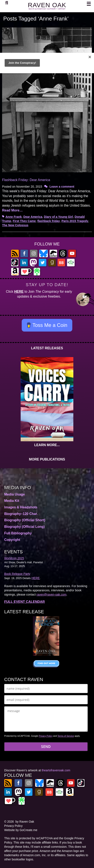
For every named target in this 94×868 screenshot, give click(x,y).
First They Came (24, 221)
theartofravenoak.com (56, 770)
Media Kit (12, 501)
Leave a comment (62, 187)
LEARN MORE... (47, 445)
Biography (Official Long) (24, 527)
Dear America (33, 217)
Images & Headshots (21, 507)
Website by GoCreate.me (21, 830)
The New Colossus (15, 225)
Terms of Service (66, 736)
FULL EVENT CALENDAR (25, 602)
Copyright (12, 540)
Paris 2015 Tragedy (75, 221)
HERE (19, 292)
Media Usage (15, 494)
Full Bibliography (18, 533)
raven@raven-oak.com (51, 594)
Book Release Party (17, 574)
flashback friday (49, 221)
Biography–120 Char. (21, 514)
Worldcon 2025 (14, 558)
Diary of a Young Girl (58, 217)
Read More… (12, 210)
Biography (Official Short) (25, 520)
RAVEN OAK (47, 5)
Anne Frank (14, 217)
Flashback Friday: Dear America (26, 180)
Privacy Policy (46, 736)
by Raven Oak (25, 822)
